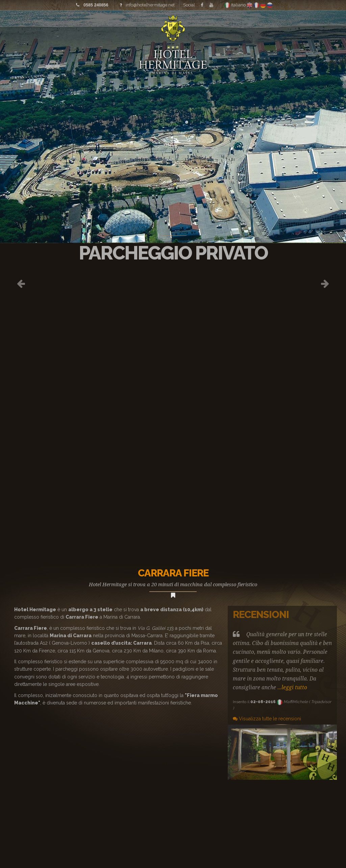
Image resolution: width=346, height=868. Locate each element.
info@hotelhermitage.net (150, 5)
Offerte (283, 27)
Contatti (324, 27)
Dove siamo (238, 27)
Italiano (236, 5)
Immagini (75, 27)
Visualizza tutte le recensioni (267, 719)
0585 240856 (96, 5)
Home (39, 27)
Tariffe (114, 27)
